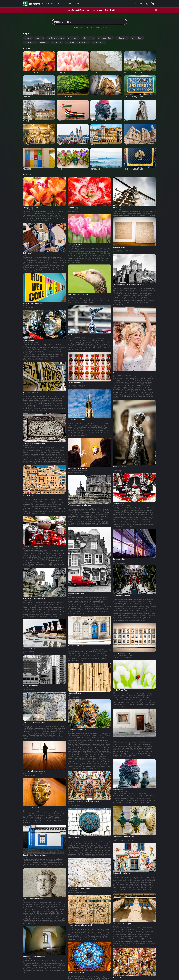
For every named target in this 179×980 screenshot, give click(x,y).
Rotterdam (71, 297)
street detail (137, 38)
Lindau (115, 875)
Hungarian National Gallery (77, 42)
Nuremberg (117, 561)
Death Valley (72, 891)
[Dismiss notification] (156, 10)
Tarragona (116, 839)
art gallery (73, 38)
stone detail (30, 42)
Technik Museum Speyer (77, 337)
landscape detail (105, 38)
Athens (70, 695)
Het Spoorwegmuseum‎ (31, 342)
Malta (70, 648)
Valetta (26, 498)
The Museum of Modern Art (122, 250)
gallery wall (88, 38)
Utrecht (115, 692)
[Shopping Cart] (153, 4)
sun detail (57, 42)
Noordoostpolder (29, 210)
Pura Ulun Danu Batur (76, 732)
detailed (44, 42)
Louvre (70, 927)
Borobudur (27, 725)
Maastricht (116, 469)
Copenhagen (28, 958)
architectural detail (56, 38)
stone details (99, 42)
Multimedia (122, 38)
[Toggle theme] (141, 4)
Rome (70, 804)
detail (28, 38)
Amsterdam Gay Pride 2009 (122, 375)
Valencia (26, 810)
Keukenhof (72, 210)
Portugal (26, 857)
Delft (25, 255)
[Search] (135, 4)
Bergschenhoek (29, 651)
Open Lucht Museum (120, 210)
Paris (70, 975)
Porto (70, 840)
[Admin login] (147, 4)
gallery (40, 38)
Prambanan (27, 445)
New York (116, 287)
